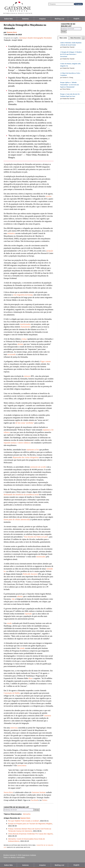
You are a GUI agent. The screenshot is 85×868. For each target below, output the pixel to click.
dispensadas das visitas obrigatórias (26, 457)
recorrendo (12, 354)
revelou (49, 196)
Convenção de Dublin (12, 693)
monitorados (41, 557)
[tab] (63, 38)
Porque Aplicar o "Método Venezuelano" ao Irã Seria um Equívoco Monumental (69, 85)
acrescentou (22, 766)
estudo (9, 623)
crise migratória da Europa (23, 295)
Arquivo (42, 19)
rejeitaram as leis (33, 450)
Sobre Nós (8, 19)
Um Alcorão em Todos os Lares (36, 537)
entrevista (14, 728)
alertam (20, 344)
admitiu (20, 596)
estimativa (11, 233)
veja (13, 599)
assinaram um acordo (38, 467)
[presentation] (63, 38)
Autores (25, 19)
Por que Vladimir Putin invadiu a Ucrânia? (24, 821)
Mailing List (59, 19)
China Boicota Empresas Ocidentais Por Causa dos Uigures (30, 834)
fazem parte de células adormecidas (17, 519)
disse (30, 678)
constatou (47, 716)
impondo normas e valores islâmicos (17, 443)
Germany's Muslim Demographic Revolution (35, 38)
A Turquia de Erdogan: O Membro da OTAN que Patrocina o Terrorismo (71, 54)
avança (24, 339)
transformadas (25, 324)
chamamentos (26, 327)
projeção (50, 251)
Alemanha (27, 814)
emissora (27, 376)
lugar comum (46, 361)
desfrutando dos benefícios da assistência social (21, 495)
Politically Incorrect (30, 574)
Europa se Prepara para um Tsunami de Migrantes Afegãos (30, 824)
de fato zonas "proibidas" (25, 423)
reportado (28, 614)
